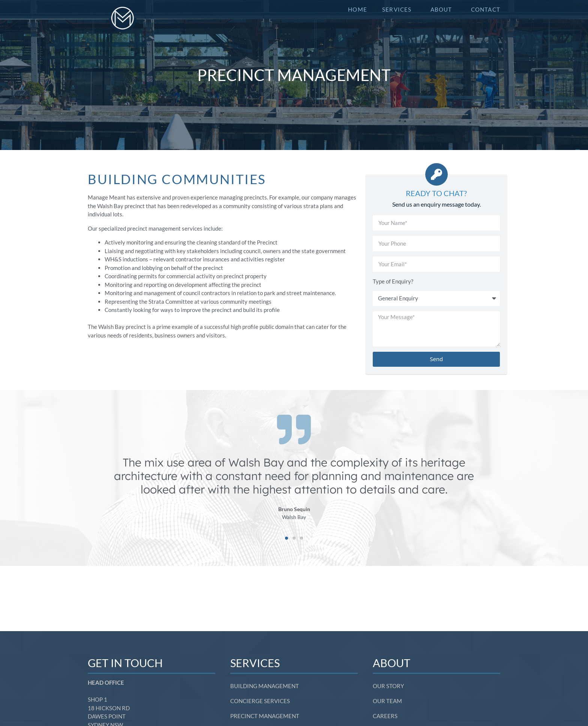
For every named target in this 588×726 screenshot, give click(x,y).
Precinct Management (265, 651)
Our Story (388, 621)
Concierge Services (260, 636)
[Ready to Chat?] (436, 174)
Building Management (265, 621)
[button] (286, 538)
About (443, 9)
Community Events (259, 666)
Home (358, 9)
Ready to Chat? (436, 193)
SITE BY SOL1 (490, 719)
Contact (486, 9)
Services (399, 9)
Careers (385, 651)
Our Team (387, 636)
